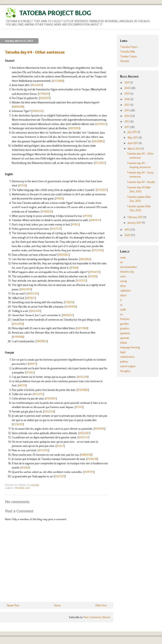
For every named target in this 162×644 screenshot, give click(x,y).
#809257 (68, 315)
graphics (125, 328)
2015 (127, 110)
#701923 (101, 124)
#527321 (56, 229)
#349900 (71, 307)
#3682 (25, 468)
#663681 (84, 433)
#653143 (35, 311)
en (122, 262)
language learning (130, 347)
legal (123, 352)
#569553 (37, 111)
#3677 (60, 446)
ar (121, 305)
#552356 (49, 411)
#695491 (99, 429)
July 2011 (133, 132)
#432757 (83, 437)
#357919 (18, 324)
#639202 (37, 85)
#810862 (85, 259)
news (123, 257)
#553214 (43, 450)
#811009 (74, 128)
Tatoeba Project (129, 47)
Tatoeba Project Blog (55, 13)
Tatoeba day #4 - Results (141, 182)
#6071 (33, 364)
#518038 (92, 459)
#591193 (89, 472)
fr (121, 300)
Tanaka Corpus (129, 56)
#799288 (18, 337)
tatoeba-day (22, 488)
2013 (127, 121)
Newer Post (13, 605)
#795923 (102, 190)
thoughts (125, 371)
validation (125, 291)
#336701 (18, 424)
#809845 (42, 341)
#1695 (59, 198)
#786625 (47, 211)
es (121, 314)
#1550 (23, 185)
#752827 (100, 163)
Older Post (101, 605)
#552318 (83, 377)
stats (123, 276)
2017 (127, 105)
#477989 (82, 328)
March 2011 (134, 149)
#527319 (60, 476)
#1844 (74, 268)
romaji (124, 281)
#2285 (93, 276)
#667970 (26, 289)
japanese (125, 333)
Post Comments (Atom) (97, 617)
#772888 (58, 81)
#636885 (98, 141)
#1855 (75, 224)
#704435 (94, 272)
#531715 (82, 281)
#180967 (51, 398)
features (125, 319)
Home (57, 605)
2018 (127, 99)
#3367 (30, 372)
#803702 (33, 294)
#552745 (98, 250)
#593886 (83, 390)
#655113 (38, 394)
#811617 (31, 298)
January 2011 (135, 223)
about (123, 295)
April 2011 (133, 143)
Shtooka (125, 61)
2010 (127, 230)
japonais (125, 338)
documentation (129, 267)
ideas (123, 286)
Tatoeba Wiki (127, 52)
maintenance (127, 357)
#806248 (18, 107)
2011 (127, 127)
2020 (128, 88)
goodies (124, 324)
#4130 (22, 385)
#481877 (95, 220)
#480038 (86, 455)
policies (124, 361)
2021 (127, 82)
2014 (127, 116)
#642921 (45, 98)
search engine (128, 366)
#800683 (64, 255)
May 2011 (133, 137)
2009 (128, 235)
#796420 (44, 94)
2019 (127, 94)
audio (123, 309)
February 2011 (135, 217)
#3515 (79, 407)
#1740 (88, 216)
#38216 (69, 302)
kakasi (124, 343)
